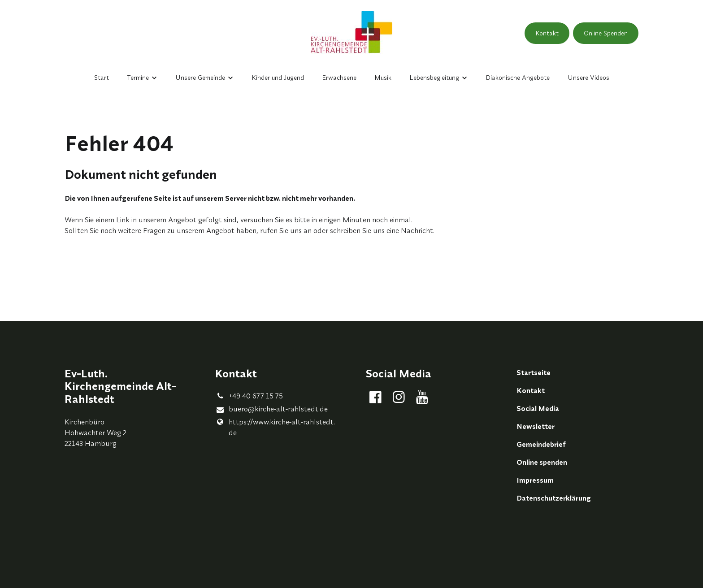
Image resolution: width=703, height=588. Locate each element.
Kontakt (547, 33)
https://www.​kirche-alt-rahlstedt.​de (275, 427)
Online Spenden (606, 33)
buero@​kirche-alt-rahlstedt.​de (271, 409)
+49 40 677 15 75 (249, 396)
